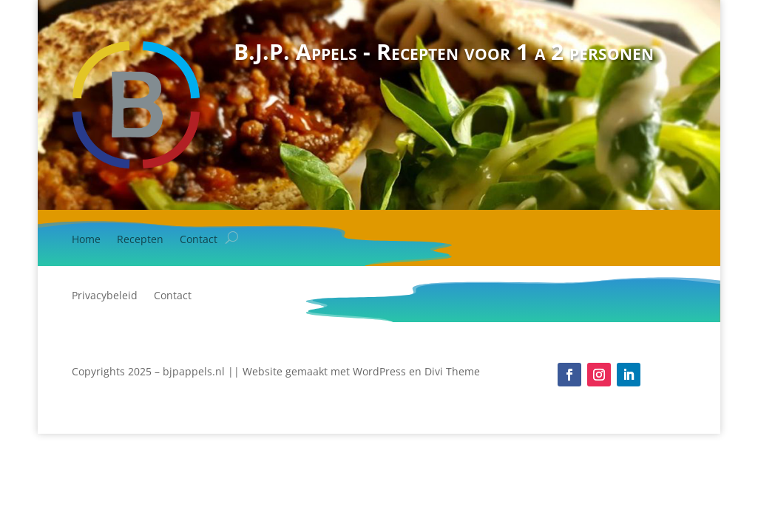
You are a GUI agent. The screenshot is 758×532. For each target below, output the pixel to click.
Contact (199, 240)
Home (86, 240)
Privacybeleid (105, 296)
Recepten (140, 240)
